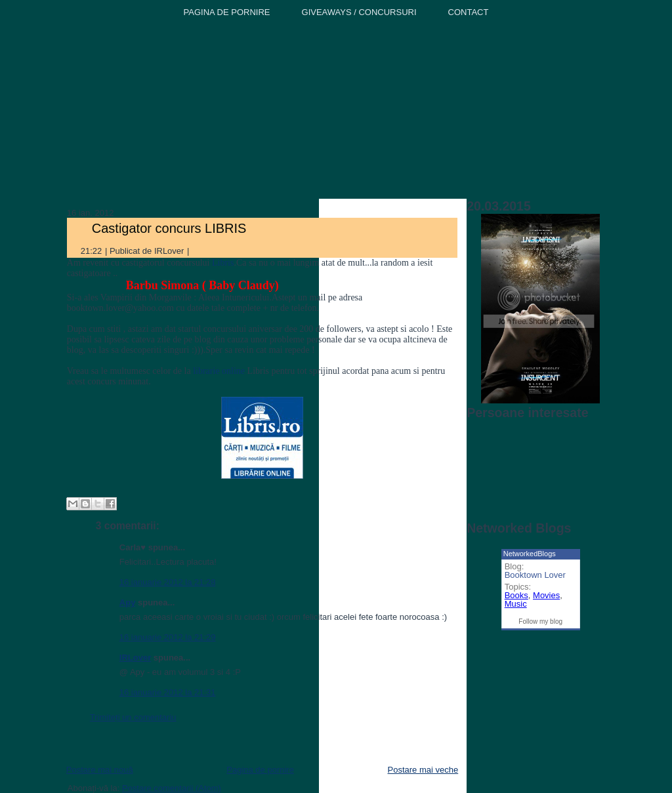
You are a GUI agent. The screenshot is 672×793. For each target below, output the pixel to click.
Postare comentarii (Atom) (172, 788)
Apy (128, 602)
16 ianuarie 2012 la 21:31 (168, 692)
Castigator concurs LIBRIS (169, 228)
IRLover (135, 658)
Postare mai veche (423, 770)
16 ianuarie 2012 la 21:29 (168, 637)
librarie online (219, 371)
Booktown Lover (535, 575)
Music (516, 604)
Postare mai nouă (100, 770)
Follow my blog (540, 621)
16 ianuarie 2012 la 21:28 (168, 582)
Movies (546, 595)
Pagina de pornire (260, 770)
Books (516, 595)
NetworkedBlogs (530, 554)
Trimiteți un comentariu (133, 717)
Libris (223, 263)
